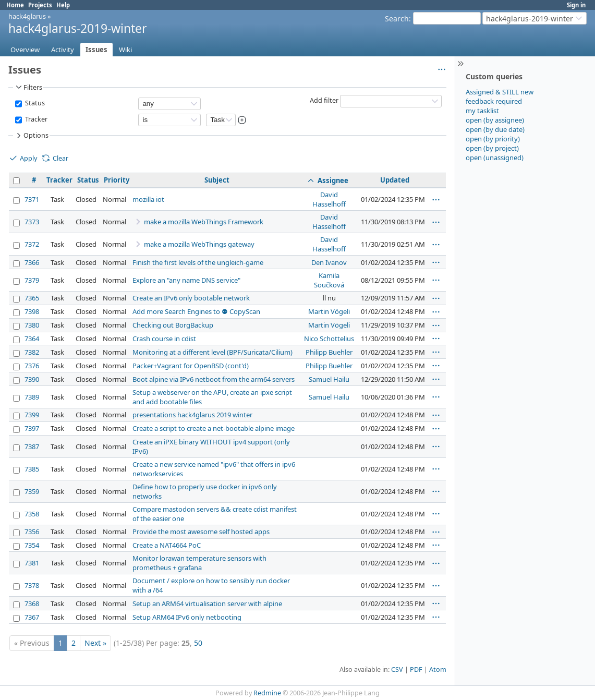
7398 (32, 311)
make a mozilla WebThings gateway (199, 244)
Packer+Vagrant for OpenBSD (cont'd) (191, 366)
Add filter (324, 100)
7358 (32, 514)
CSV (397, 669)
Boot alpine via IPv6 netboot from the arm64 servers (214, 379)
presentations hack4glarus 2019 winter (192, 415)
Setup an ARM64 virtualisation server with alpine (207, 604)
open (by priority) (493, 139)
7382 (32, 352)
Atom (438, 669)
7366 (32, 262)
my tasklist (482, 111)
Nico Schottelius (329, 339)
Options (31, 136)
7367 (32, 617)
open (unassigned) (495, 158)
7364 (32, 339)
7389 (32, 397)
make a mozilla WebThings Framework (204, 222)
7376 (32, 366)
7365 (32, 298)
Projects (40, 5)
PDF (416, 669)
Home (15, 5)
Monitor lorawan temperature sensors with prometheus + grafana (199, 563)
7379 (32, 280)
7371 (32, 199)
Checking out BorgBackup (173, 325)
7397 (32, 428)
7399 (32, 415)
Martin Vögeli (329, 311)
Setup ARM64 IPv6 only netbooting (187, 617)
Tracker (35, 119)
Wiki (125, 50)
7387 (32, 446)
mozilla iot (148, 199)
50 (198, 643)
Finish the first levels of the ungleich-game (198, 262)
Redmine (267, 693)
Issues (96, 50)
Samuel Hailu (329, 379)
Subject (217, 180)
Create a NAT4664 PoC (167, 545)
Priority (117, 180)
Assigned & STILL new (500, 92)
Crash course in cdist (164, 339)
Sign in (576, 5)
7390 (32, 379)
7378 (32, 585)
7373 (32, 222)
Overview (25, 50)
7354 (32, 545)
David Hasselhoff (329, 199)
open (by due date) (495, 129)
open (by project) (492, 148)
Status (34, 103)
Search (397, 19)
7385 (32, 469)
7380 (32, 325)
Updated (395, 180)
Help (63, 5)
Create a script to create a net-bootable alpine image (214, 428)
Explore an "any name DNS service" (186, 280)
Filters (28, 87)
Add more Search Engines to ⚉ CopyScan (196, 311)
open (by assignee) (495, 120)
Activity (63, 50)
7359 (32, 491)
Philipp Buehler (329, 352)
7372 (32, 244)
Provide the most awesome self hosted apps (201, 532)
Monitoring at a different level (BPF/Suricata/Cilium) (212, 352)
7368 (32, 604)
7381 (32, 563)
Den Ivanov (329, 262)
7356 (32, 532)
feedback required (494, 101)
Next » (95, 643)
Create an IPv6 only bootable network (191, 298)
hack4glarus (27, 16)
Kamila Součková (329, 280)
